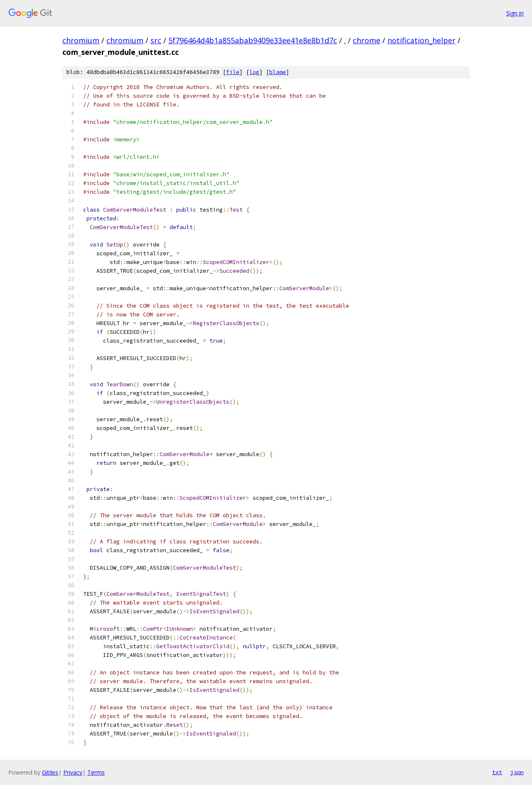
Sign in (515, 13)
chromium (81, 40)
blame (278, 72)
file (233, 72)
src (156, 40)
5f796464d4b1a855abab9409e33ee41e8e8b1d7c (253, 40)
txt (497, 772)
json (517, 772)
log (254, 72)
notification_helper (421, 40)
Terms (96, 772)
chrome (367, 40)
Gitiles (50, 772)
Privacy (73, 772)
